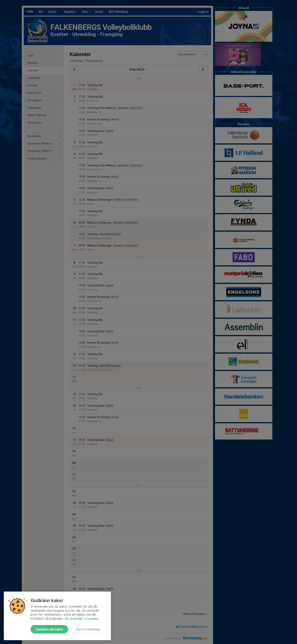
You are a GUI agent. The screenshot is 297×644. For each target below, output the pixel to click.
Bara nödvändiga (88, 629)
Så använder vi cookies (81, 619)
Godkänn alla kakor (49, 629)
